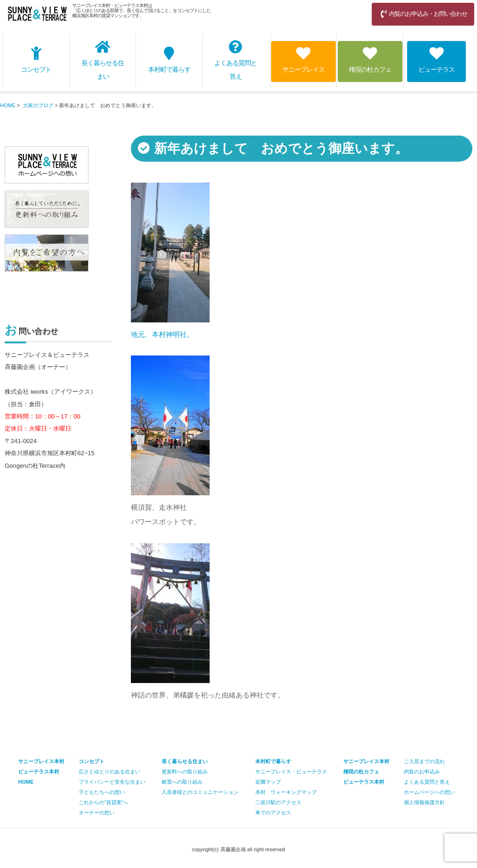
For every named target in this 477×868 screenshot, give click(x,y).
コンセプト (36, 60)
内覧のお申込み (422, 772)
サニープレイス (303, 60)
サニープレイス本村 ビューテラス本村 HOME (41, 772)
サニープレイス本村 (366, 761)
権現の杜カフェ (370, 60)
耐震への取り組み (182, 782)
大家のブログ (38, 105)
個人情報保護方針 (424, 802)
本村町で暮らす (169, 60)
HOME (8, 105)
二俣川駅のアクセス (278, 802)
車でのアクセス (273, 813)
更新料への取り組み (185, 772)
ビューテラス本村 (364, 782)
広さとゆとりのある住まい (109, 772)
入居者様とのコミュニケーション (200, 792)
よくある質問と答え (235, 60)
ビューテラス (436, 60)
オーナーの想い (97, 813)
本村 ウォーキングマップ (286, 792)
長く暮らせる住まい (103, 60)
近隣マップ (268, 782)
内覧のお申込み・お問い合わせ (423, 14)
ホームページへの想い (429, 792)
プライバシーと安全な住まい (112, 782)
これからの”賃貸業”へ (103, 802)
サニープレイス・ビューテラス (291, 772)
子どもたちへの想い (102, 792)
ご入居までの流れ (424, 761)
